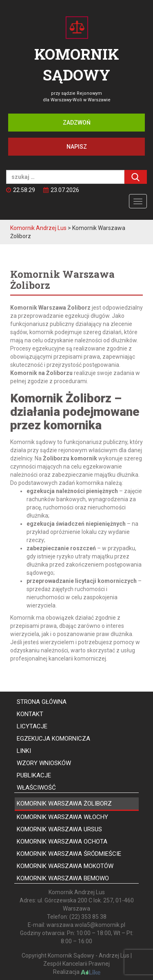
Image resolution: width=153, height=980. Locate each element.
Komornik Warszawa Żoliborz (64, 804)
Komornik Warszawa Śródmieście (69, 854)
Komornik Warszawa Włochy (62, 817)
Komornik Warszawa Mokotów (65, 866)
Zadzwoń (77, 123)
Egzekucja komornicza (53, 739)
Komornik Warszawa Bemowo (63, 878)
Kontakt (30, 714)
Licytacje (32, 726)
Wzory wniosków (44, 763)
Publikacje (34, 775)
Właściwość (36, 788)
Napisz (77, 147)
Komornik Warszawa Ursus (59, 829)
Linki (24, 751)
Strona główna (42, 702)
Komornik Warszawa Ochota (62, 842)
